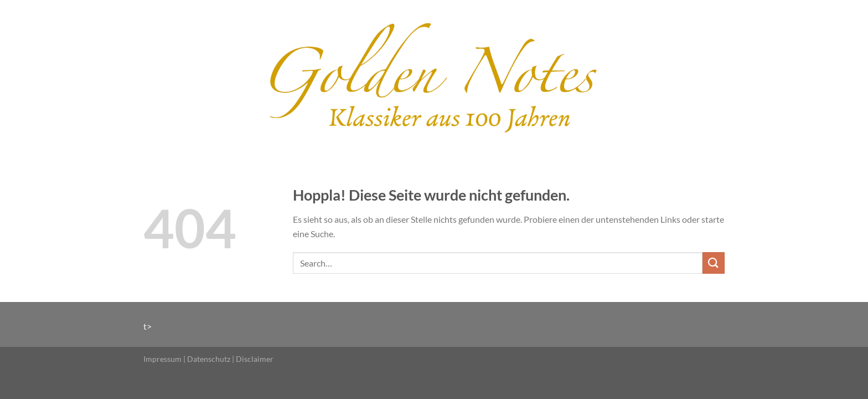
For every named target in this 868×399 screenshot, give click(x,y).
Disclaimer (255, 359)
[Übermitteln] (714, 263)
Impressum (162, 359)
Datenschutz (209, 359)
